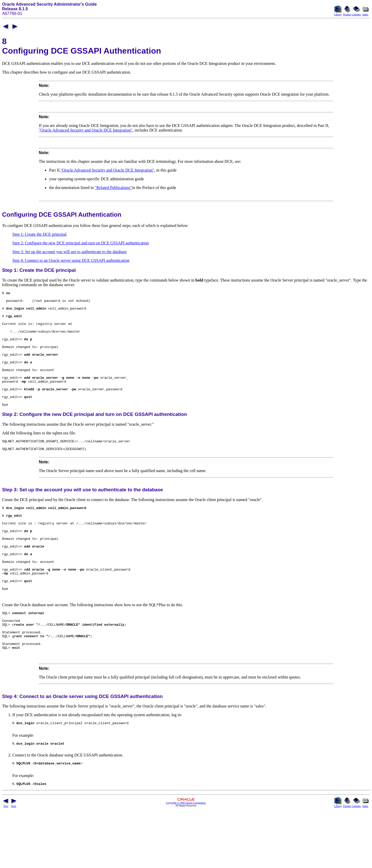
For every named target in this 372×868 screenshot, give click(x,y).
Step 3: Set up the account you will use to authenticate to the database (70, 252)
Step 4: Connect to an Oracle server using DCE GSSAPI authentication (71, 260)
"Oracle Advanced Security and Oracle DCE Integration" (86, 130)
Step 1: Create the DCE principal (39, 234)
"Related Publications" (113, 188)
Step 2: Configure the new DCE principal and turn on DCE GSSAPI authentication (80, 243)
